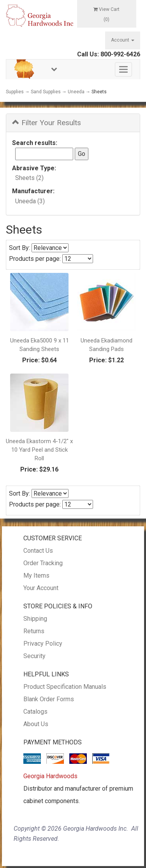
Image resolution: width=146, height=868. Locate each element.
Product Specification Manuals (65, 687)
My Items (36, 575)
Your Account (41, 588)
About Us (36, 724)
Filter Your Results (47, 123)
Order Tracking (43, 563)
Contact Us (38, 551)
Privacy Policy (43, 644)
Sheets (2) (29, 178)
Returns (34, 631)
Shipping (35, 619)
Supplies (15, 92)
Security (34, 656)
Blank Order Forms (49, 699)
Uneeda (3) (30, 201)
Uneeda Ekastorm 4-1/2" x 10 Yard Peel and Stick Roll (39, 450)
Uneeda (76, 92)
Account (123, 40)
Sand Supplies (46, 92)
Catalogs (35, 712)
